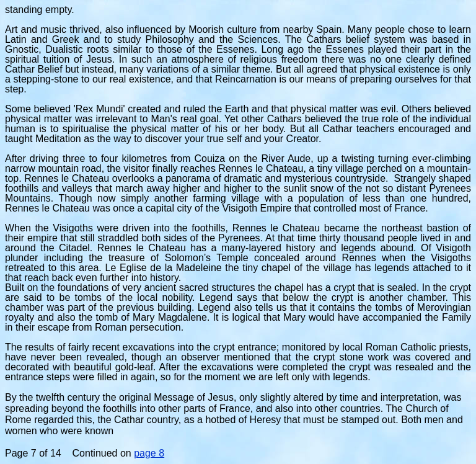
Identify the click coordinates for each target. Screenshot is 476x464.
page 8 (149, 453)
